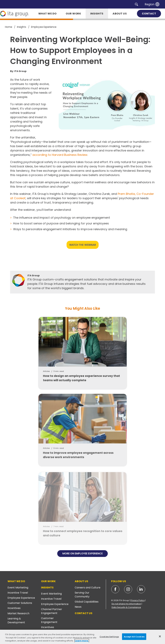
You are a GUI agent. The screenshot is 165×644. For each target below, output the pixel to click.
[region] (82, 637)
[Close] (160, 636)
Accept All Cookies (134, 637)
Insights (47, 588)
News (78, 607)
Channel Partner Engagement (52, 611)
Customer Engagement (49, 620)
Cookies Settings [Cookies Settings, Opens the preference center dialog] (109, 637)
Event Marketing (18, 588)
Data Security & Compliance (126, 607)
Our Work (48, 581)
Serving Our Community (82, 595)
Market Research (18, 613)
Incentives (14, 608)
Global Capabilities (87, 602)
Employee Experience (21, 598)
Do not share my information (126, 604)
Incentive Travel (18, 593)
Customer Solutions (20, 603)
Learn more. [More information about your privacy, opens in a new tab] (82, 641)
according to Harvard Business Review (60, 155)
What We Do (16, 581)
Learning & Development (16, 620)
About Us (81, 581)
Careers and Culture (88, 588)
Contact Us (84, 613)
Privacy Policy (138, 600)
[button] (136, 4)
